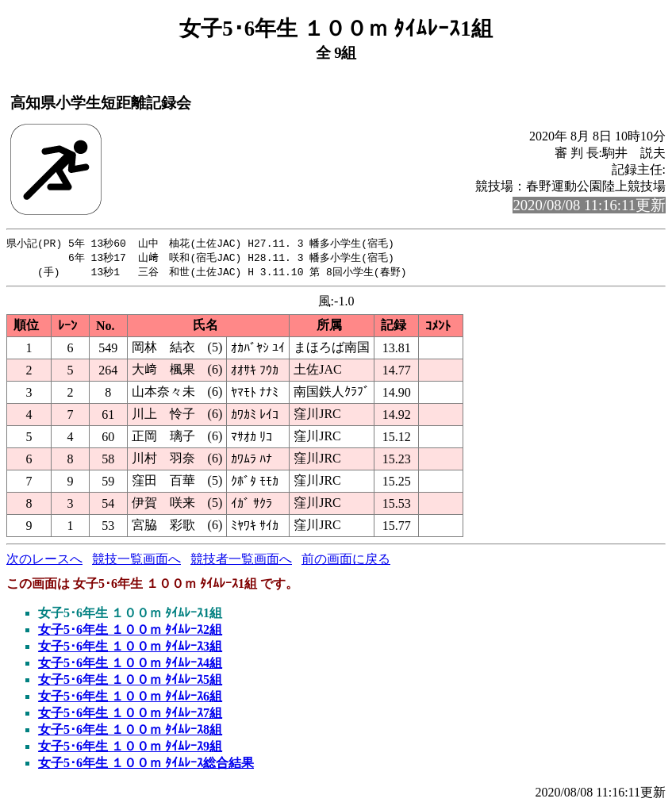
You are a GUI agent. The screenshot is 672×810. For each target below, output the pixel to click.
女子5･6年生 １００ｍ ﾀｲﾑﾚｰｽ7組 (130, 715)
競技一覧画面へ (136, 561)
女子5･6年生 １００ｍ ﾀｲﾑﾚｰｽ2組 (130, 632)
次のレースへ (44, 561)
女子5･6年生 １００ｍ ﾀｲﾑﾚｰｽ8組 (130, 732)
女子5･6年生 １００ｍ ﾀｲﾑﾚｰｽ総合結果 (146, 765)
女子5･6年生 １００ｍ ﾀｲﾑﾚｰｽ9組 (130, 749)
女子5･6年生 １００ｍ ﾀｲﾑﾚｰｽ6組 (130, 699)
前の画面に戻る (346, 561)
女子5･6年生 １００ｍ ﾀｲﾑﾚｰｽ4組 (130, 665)
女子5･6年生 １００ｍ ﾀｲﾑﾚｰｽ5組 (130, 682)
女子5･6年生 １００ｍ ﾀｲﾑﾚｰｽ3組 (130, 649)
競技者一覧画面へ (241, 561)
